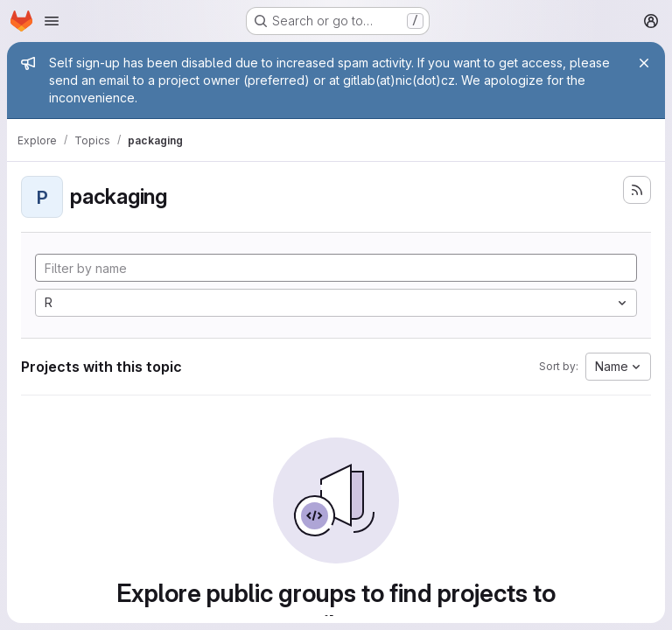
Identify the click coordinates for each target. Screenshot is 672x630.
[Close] (644, 63)
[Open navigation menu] (52, 21)
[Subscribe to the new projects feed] (637, 190)
